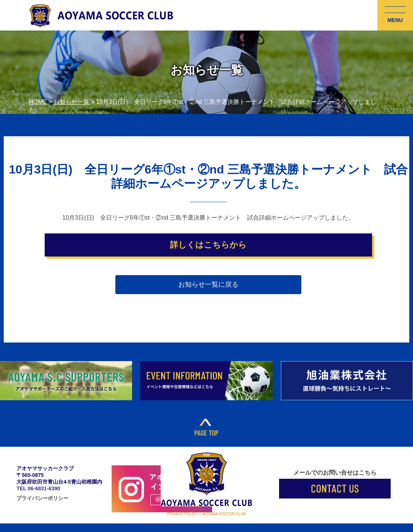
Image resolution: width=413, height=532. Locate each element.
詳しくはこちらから (208, 245)
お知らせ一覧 (71, 102)
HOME (38, 102)
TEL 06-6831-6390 (38, 488)
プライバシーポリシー (42, 498)
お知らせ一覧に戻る (208, 284)
